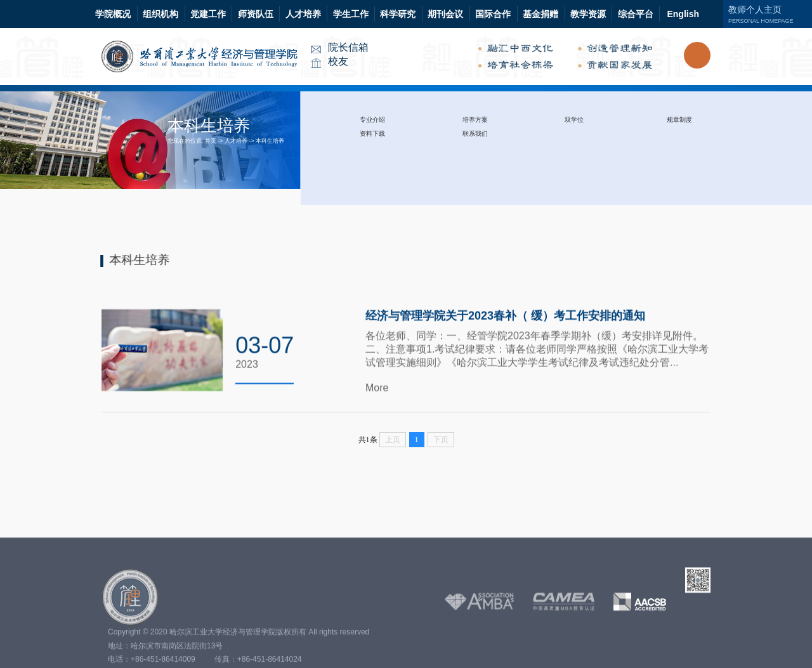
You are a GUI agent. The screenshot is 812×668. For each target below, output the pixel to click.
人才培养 (303, 14)
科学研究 (398, 14)
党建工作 (208, 14)
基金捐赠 (540, 14)
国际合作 (493, 14)
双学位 (574, 120)
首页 (211, 141)
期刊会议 (445, 14)
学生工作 (351, 14)
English (683, 14)
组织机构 (160, 14)
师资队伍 (256, 14)
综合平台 (636, 14)
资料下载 (372, 134)
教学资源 (588, 14)
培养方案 (475, 120)
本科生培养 (270, 141)
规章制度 (679, 120)
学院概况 (113, 14)
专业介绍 (372, 120)
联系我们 (475, 134)
